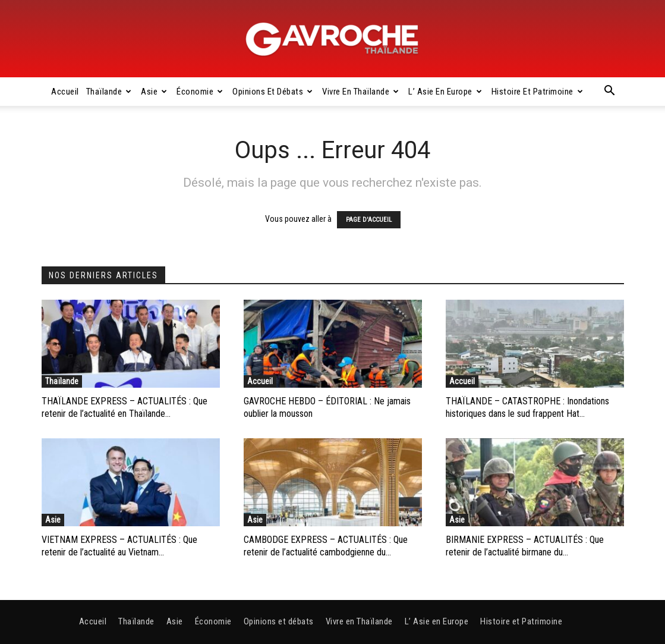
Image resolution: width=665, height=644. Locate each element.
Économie (200, 92)
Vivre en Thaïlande (361, 92)
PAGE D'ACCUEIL (369, 220)
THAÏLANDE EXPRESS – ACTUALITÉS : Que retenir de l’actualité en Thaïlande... (125, 407)
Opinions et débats (273, 92)
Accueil (65, 92)
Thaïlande (109, 92)
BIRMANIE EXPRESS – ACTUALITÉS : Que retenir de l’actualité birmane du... (525, 546)
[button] (610, 92)
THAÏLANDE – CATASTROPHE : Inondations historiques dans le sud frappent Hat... (527, 407)
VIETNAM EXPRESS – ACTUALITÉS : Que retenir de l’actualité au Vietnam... (119, 546)
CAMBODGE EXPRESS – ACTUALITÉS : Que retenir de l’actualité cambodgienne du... (326, 546)
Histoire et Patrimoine (538, 92)
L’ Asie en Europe (445, 92)
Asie (154, 92)
